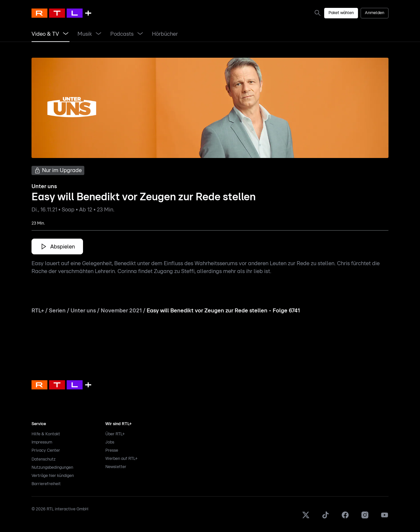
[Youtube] (385, 518)
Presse (112, 451)
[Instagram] (365, 518)
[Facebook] (345, 518)
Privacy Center (46, 451)
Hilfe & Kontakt (46, 434)
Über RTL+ (115, 434)
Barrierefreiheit (46, 484)
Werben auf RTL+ (121, 459)
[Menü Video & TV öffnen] (66, 34)
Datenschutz (43, 459)
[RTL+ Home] (61, 13)
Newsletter (116, 467)
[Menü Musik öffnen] (98, 34)
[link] (319, 13)
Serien (57, 311)
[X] (306, 518)
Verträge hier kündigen (53, 476)
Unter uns (83, 311)
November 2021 (121, 311)
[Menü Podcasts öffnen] (140, 34)
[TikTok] (325, 518)
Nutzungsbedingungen (52, 468)
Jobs (110, 442)
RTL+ (38, 311)
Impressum (42, 442)
